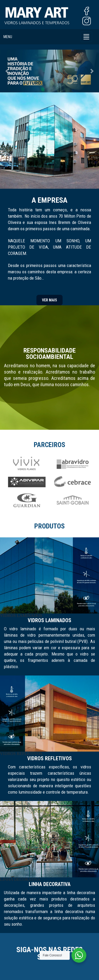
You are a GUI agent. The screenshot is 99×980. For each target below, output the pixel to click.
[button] (7, 71)
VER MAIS (49, 300)
